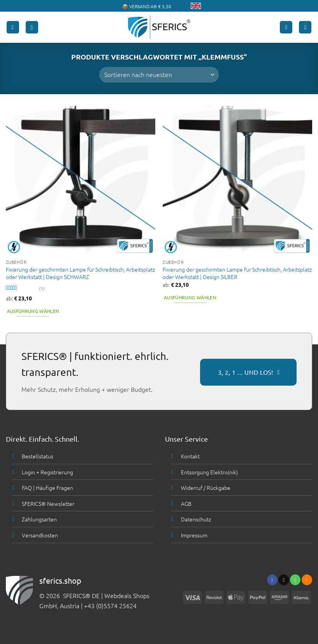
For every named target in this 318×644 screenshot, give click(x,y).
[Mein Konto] (286, 27)
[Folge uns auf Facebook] (272, 580)
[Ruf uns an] (295, 580)
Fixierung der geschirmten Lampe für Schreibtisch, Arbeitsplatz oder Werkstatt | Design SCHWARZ (80, 273)
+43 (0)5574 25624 (110, 605)
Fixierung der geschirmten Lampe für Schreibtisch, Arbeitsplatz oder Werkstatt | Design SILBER (237, 273)
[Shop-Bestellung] (159, 75)
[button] (13, 27)
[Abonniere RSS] (307, 580)
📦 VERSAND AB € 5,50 (147, 6)
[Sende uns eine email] (284, 580)
